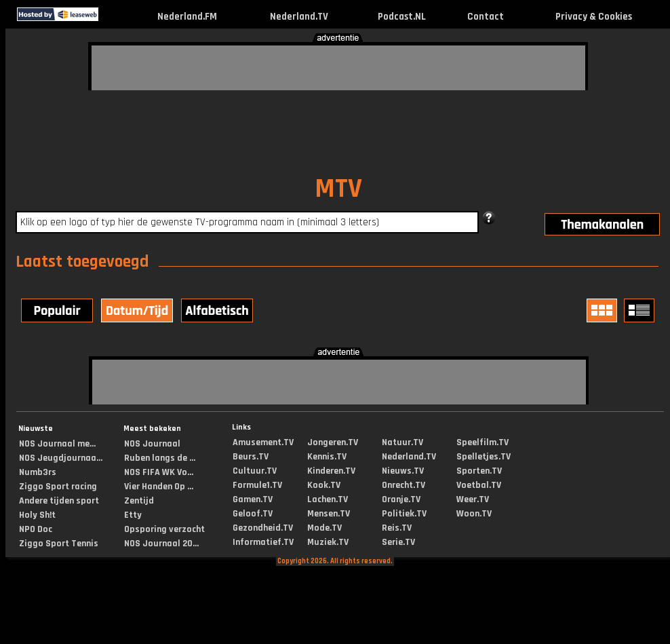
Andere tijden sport (59, 501)
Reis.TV (397, 528)
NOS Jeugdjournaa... (61, 458)
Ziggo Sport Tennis (59, 544)
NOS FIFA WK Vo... (159, 472)
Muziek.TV (328, 542)
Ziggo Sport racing (58, 487)
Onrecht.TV (403, 485)
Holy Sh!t (37, 515)
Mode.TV (324, 528)
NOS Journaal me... (57, 444)
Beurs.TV (251, 457)
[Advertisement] (183, 66)
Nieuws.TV (403, 471)
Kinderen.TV (331, 471)
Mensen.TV (329, 514)
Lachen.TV (328, 499)
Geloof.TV (253, 514)
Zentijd (139, 501)
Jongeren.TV (333, 442)
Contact (486, 17)
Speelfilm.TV (482, 442)
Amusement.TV (263, 442)
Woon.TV (474, 514)
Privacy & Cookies (594, 17)
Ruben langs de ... (160, 458)
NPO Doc (36, 529)
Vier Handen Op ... (159, 487)
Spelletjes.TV (484, 457)
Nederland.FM (187, 17)
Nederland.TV (299, 17)
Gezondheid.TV (263, 528)
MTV (338, 189)
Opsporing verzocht (164, 529)
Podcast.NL (402, 17)
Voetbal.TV (479, 485)
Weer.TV (473, 499)
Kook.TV (324, 485)
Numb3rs (38, 472)
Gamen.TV (253, 499)
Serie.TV (398, 542)
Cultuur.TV (255, 471)
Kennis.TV (327, 457)
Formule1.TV (257, 485)
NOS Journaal (152, 444)
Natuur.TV (402, 442)
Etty (133, 515)
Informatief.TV (263, 542)
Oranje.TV (401, 499)
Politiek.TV (404, 514)
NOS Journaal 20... (161, 544)
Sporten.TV (479, 471)
